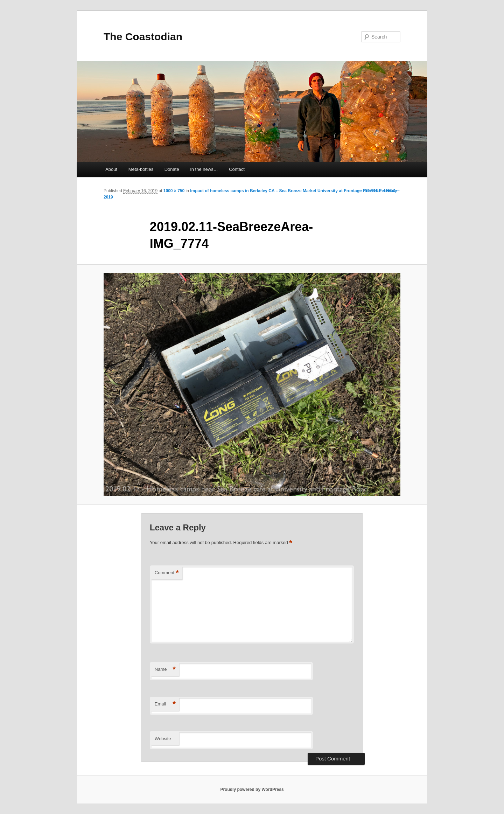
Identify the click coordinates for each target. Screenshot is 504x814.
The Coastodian (143, 37)
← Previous (369, 190)
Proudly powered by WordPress (252, 789)
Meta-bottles (141, 169)
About (111, 169)
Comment (167, 573)
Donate (172, 169)
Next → (393, 190)
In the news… (204, 169)
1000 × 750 (174, 191)
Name (165, 670)
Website (163, 739)
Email (165, 704)
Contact (237, 169)
